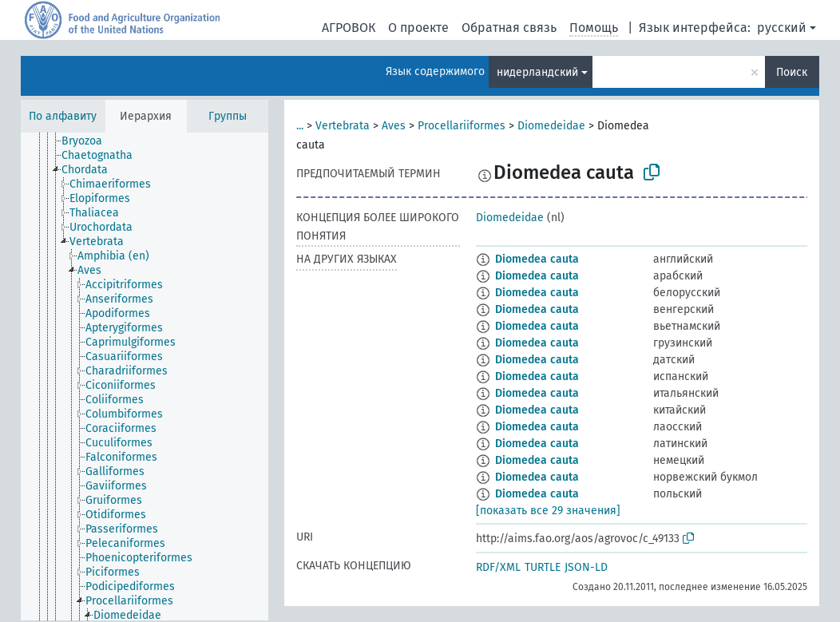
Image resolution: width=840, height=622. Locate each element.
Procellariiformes (462, 126)
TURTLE (543, 567)
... (300, 126)
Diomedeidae (551, 126)
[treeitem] (89, 141)
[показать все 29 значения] (548, 511)
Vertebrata (343, 126)
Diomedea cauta (537, 259)
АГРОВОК (349, 28)
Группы (228, 116)
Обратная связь (509, 28)
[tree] (145, 376)
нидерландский (537, 72)
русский (782, 28)
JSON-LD (586, 567)
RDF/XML (498, 567)
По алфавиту (63, 116)
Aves (394, 126)
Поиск (792, 72)
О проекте (418, 28)
